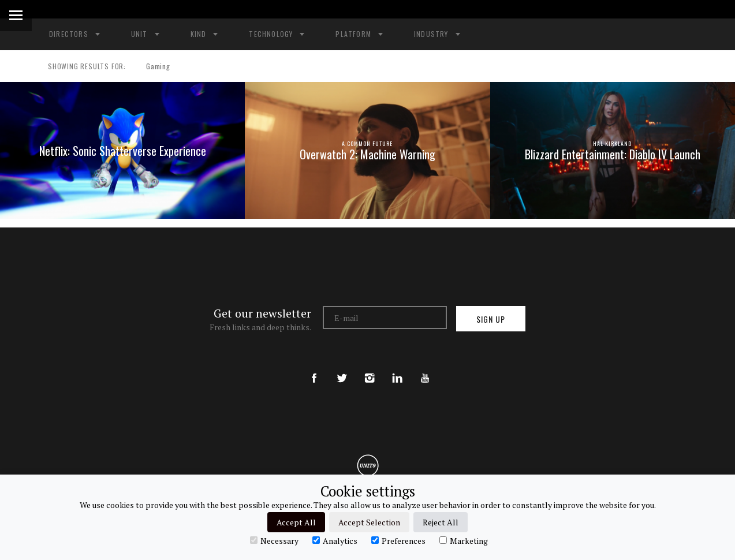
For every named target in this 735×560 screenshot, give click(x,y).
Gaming (153, 66)
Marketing (464, 540)
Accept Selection (369, 522)
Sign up (491, 319)
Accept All (296, 522)
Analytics (335, 540)
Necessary (274, 540)
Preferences (398, 540)
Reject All (441, 522)
